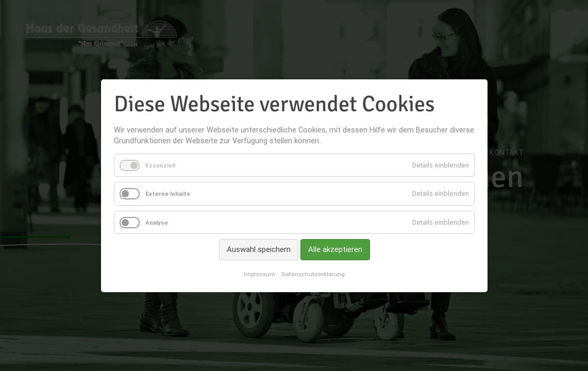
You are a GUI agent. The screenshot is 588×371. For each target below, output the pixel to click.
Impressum (259, 274)
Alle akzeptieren (335, 249)
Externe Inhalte (168, 193)
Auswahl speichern (258, 249)
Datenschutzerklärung (313, 274)
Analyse (157, 222)
